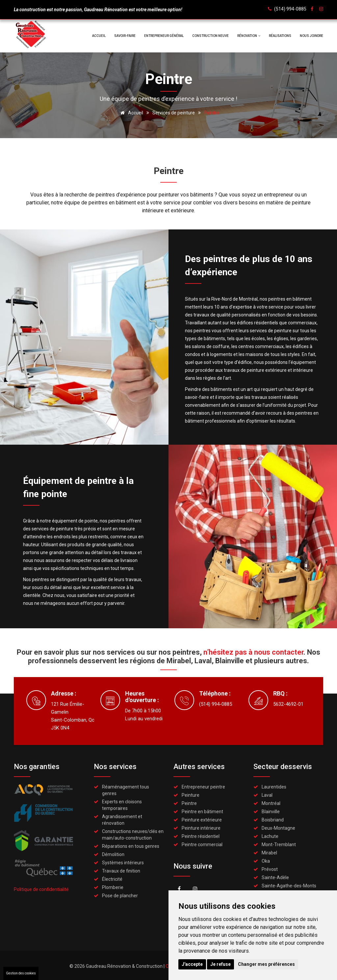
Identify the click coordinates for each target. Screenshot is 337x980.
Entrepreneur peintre (203, 787)
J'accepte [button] (192, 964)
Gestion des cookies (21, 973)
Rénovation (249, 36)
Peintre (189, 803)
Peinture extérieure (202, 820)
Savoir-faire (125, 36)
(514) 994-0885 (290, 9)
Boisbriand (273, 820)
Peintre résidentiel (201, 836)
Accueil (99, 36)
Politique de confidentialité (41, 889)
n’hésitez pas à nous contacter (253, 652)
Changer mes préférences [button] (266, 964)
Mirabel (269, 853)
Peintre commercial (202, 845)
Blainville (271, 812)
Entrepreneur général (164, 36)
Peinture (191, 795)
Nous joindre (311, 36)
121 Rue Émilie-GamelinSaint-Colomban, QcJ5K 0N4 (73, 716)
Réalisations (280, 36)
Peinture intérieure (201, 828)
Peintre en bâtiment (202, 812)
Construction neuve (210, 36)
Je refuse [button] (220, 964)
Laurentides (274, 787)
